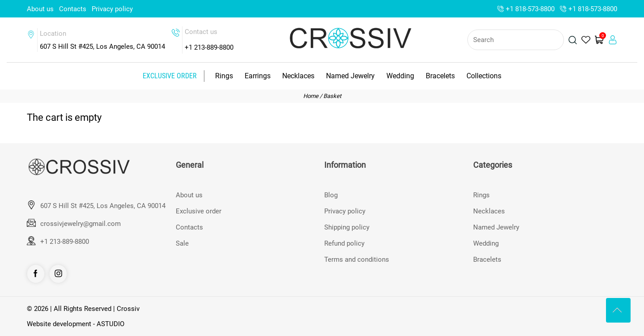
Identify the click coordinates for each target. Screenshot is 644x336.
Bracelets (440, 76)
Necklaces (298, 76)
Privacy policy (112, 9)
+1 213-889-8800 (209, 47)
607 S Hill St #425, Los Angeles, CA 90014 (103, 206)
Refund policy (344, 243)
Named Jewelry (350, 76)
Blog (331, 195)
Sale (182, 243)
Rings (224, 76)
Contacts (73, 9)
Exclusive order (170, 76)
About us (40, 9)
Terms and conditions (357, 259)
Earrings (258, 76)
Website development (59, 324)
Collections (484, 76)
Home (311, 96)
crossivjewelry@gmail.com (80, 224)
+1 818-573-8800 (530, 9)
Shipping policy (347, 227)
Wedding (400, 76)
